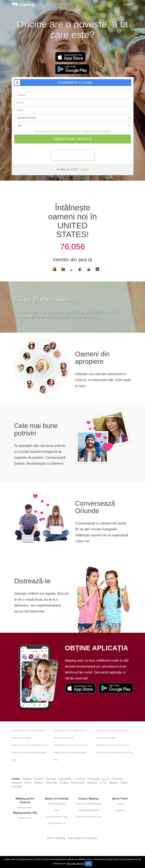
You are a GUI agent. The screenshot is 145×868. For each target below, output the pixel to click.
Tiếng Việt (52, 783)
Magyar (114, 783)
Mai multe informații (75, 864)
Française (118, 779)
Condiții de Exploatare (88, 810)
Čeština (64, 783)
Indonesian (65, 779)
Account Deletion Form (57, 817)
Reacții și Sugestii (57, 804)
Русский (51, 779)
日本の (28, 783)
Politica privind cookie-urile (88, 817)
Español (39, 779)
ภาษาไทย (80, 779)
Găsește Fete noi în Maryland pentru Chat (114, 752)
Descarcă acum (25, 808)
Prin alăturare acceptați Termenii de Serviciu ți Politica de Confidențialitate (72, 131)
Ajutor (57, 810)
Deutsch (17, 783)
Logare (128, 4)
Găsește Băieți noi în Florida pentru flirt (71, 745)
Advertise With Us (57, 823)
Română (17, 787)
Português (94, 779)
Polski (124, 783)
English (27, 779)
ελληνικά (92, 783)
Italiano (39, 783)
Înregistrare (120, 810)
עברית (103, 783)
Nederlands (78, 783)
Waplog (61, 838)
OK (88, 864)
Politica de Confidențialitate (88, 804)
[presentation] (73, 155)
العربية (106, 779)
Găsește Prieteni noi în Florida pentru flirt (29, 745)
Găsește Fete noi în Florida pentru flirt (113, 745)
